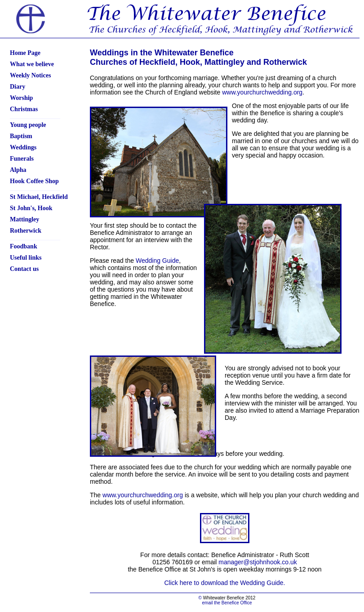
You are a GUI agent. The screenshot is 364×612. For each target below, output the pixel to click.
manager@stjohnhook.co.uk (258, 562)
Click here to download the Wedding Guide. (224, 583)
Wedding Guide (157, 261)
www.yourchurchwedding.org (262, 92)
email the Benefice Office (227, 603)
